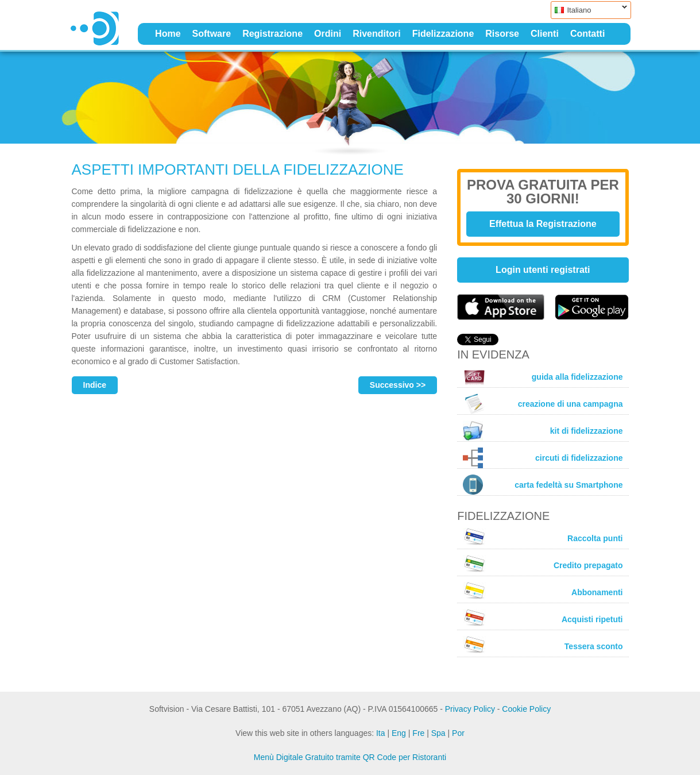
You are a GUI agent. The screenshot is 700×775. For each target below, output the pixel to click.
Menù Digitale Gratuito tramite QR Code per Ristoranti (350, 757)
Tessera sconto (543, 645)
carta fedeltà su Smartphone (543, 485)
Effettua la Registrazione (543, 224)
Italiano (589, 10)
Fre (418, 733)
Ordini (328, 34)
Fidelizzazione (443, 34)
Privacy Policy (470, 709)
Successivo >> (398, 385)
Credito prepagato (543, 564)
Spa (438, 733)
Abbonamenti (543, 591)
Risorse (502, 34)
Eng (399, 733)
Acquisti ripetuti (543, 618)
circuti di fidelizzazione (543, 458)
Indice (95, 385)
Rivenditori (377, 34)
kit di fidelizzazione (543, 431)
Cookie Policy (526, 709)
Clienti (545, 34)
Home (168, 34)
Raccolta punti (543, 537)
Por (458, 733)
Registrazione (272, 34)
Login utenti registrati (543, 270)
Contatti (587, 34)
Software (212, 34)
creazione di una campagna (543, 404)
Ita (381, 733)
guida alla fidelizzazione (543, 377)
